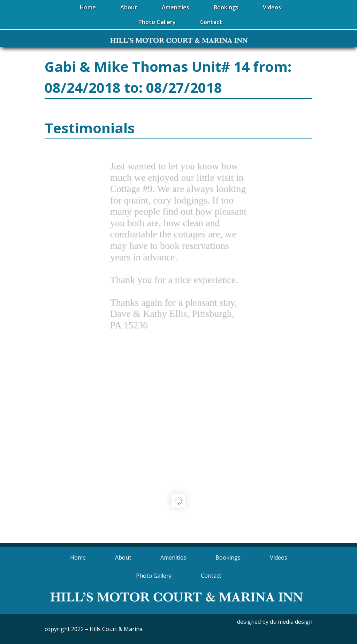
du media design (291, 622)
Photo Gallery (154, 576)
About (123, 557)
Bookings (228, 557)
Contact (211, 576)
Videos (279, 557)
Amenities (173, 557)
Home (78, 557)
